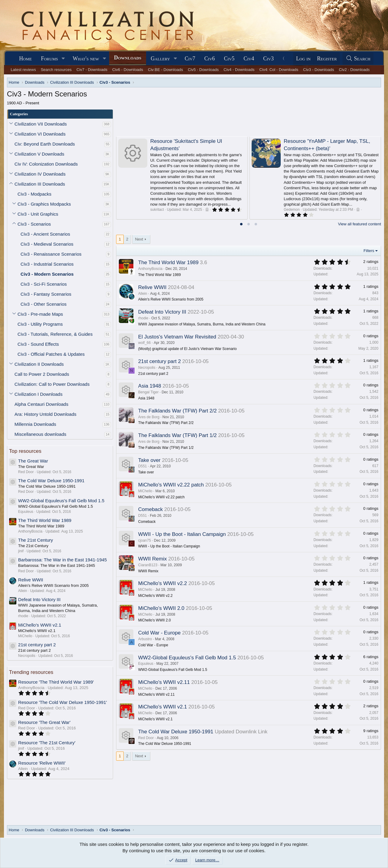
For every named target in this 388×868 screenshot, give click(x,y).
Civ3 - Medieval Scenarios (47, 244)
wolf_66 (144, 343)
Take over (149, 460)
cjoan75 (145, 540)
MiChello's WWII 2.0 (161, 608)
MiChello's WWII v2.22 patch (171, 485)
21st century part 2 (37, 645)
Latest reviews (23, 70)
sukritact (157, 210)
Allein (143, 294)
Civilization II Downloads (39, 364)
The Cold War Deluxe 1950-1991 (51, 481)
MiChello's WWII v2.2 (163, 583)
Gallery (160, 59)
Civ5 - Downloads (203, 70)
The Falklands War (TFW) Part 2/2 (177, 411)
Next (139, 239)
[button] (63, 59)
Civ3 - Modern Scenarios (47, 274)
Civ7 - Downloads (92, 70)
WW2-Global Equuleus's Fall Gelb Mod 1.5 (61, 501)
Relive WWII (31, 580)
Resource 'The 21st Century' (47, 743)
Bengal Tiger (148, 392)
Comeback (151, 509)
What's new (86, 59)
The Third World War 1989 (45, 520)
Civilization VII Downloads (41, 124)
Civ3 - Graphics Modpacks (44, 204)
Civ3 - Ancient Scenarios (45, 234)
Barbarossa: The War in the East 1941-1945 (63, 560)
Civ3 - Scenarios (34, 224)
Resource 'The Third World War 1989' (56, 682)
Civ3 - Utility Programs (40, 324)
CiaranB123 (148, 565)
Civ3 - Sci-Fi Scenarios (44, 284)
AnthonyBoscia (150, 269)
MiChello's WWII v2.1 (40, 625)
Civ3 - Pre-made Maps (40, 314)
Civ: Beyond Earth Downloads (45, 144)
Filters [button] (369, 251)
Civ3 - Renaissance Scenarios (51, 254)
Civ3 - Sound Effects (38, 344)
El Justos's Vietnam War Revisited (177, 337)
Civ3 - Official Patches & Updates (51, 354)
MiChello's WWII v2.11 (164, 682)
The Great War (33, 461)
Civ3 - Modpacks (35, 194)
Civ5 (229, 59)
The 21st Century (36, 540)
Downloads (128, 58)
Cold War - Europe (159, 633)
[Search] (358, 59)
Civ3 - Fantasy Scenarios (46, 294)
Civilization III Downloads (40, 184)
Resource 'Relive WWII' (42, 763)
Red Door (146, 738)
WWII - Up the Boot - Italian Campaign (182, 534)
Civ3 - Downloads (319, 70)
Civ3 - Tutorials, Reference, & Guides (55, 334)
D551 (143, 466)
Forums (49, 59)
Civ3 (268, 59)
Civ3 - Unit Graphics (38, 214)
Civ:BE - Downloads (166, 70)
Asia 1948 (150, 386)
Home (25, 59)
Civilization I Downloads (38, 394)
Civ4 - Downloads (239, 70)
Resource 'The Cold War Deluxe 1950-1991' (63, 702)
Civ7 (190, 59)
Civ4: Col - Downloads (279, 70)
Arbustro (145, 639)
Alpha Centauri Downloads (42, 404)
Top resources (25, 451)
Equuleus (146, 664)
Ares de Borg (149, 417)
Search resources (56, 70)
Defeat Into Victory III (39, 599)
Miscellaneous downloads (40, 434)
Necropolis (147, 368)
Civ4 (249, 59)
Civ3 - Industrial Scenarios (47, 264)
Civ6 (210, 59)
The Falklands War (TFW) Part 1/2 (177, 435)
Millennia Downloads (35, 424)
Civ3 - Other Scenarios (44, 304)
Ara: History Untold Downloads (45, 414)
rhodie (143, 318)
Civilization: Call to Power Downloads (52, 384)
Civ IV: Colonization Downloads (46, 164)
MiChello (145, 491)
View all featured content (360, 224)
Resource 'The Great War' (44, 722)
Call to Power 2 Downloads (42, 374)
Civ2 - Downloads (354, 70)
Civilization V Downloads (39, 154)
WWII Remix (152, 559)
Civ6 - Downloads (128, 70)
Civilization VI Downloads (40, 134)
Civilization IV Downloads (40, 174)
